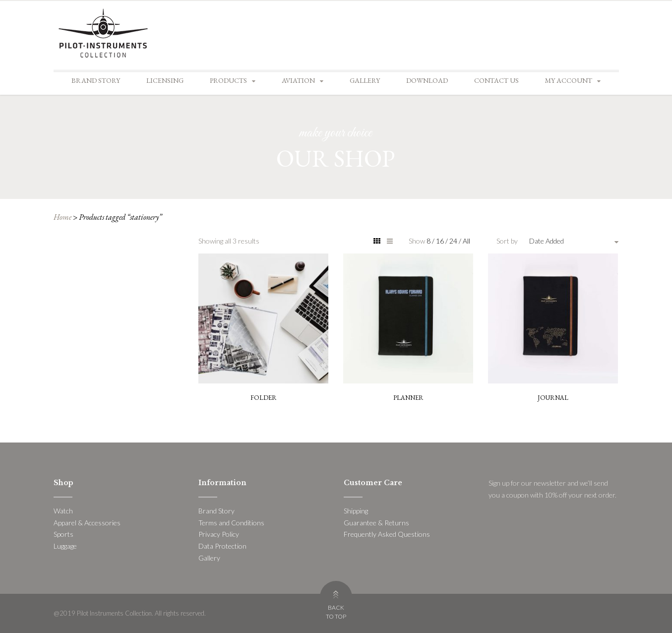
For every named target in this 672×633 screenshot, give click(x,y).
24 (454, 241)
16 (441, 241)
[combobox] (574, 241)
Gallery (365, 80)
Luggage (65, 546)
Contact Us (496, 80)
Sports (63, 534)
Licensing (165, 80)
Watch (63, 511)
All (466, 241)
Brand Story (96, 80)
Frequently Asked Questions (387, 534)
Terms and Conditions (231, 523)
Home (62, 217)
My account (569, 80)
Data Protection (222, 546)
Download (427, 80)
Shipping (356, 511)
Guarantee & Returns (376, 523)
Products (228, 80)
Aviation (298, 80)
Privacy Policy (219, 534)
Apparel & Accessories (87, 523)
